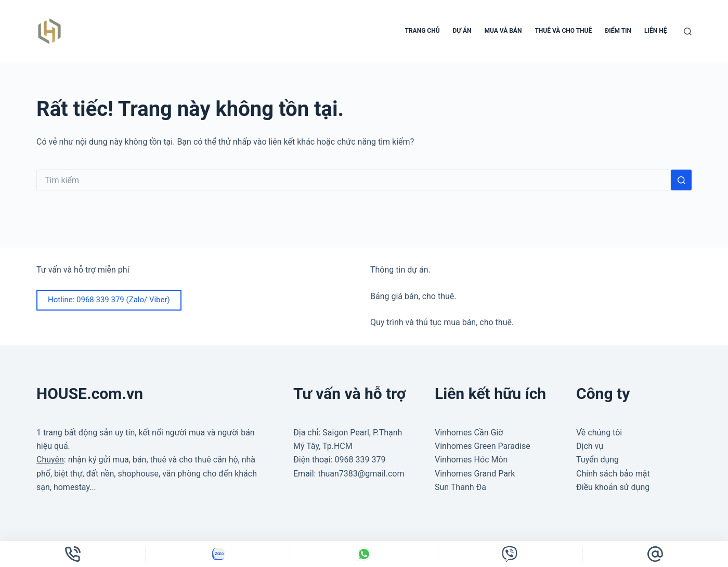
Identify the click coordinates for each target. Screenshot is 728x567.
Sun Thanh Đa (460, 487)
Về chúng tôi (599, 433)
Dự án (462, 31)
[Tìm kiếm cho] (354, 180)
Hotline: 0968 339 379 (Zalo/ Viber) (109, 300)
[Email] (655, 554)
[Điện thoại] (73, 554)
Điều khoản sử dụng (613, 487)
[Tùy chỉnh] (218, 554)
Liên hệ (655, 31)
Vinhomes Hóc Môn (471, 460)
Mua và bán (503, 31)
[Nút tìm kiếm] (681, 180)
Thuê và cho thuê (563, 31)
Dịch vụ (590, 446)
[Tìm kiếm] (688, 31)
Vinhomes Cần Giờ (469, 433)
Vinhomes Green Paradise (483, 446)
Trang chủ (422, 31)
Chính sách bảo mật (613, 474)
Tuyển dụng (597, 460)
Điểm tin (618, 31)
